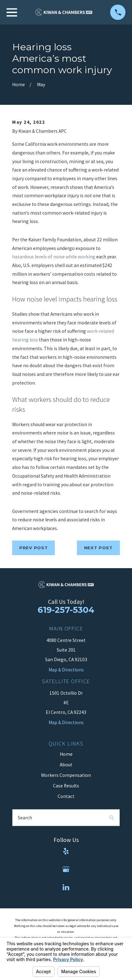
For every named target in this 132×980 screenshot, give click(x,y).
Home (66, 754)
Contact (66, 796)
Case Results (66, 786)
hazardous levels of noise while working (54, 257)
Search (25, 818)
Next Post (98, 548)
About (66, 765)
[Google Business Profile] (66, 869)
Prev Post (33, 548)
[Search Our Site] (112, 818)
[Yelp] (66, 851)
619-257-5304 (66, 610)
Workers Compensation (66, 775)
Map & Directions (66, 722)
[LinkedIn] (66, 887)
